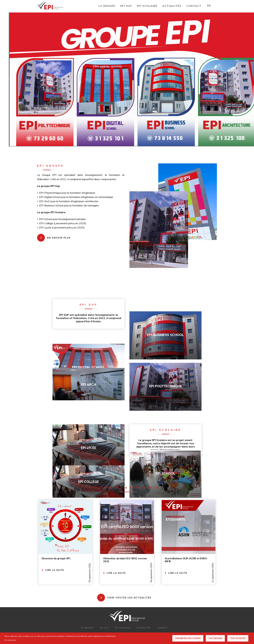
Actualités (172, 6)
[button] (31, 129)
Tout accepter (238, 638)
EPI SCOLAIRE (147, 6)
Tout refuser (215, 638)
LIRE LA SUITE (53, 570)
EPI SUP (126, 6)
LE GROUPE (107, 6)
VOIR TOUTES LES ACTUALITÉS (129, 598)
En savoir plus (10, 640)
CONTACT (194, 6)
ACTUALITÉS (144, 628)
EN (209, 6)
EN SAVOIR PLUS (59, 238)
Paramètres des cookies (188, 638)
